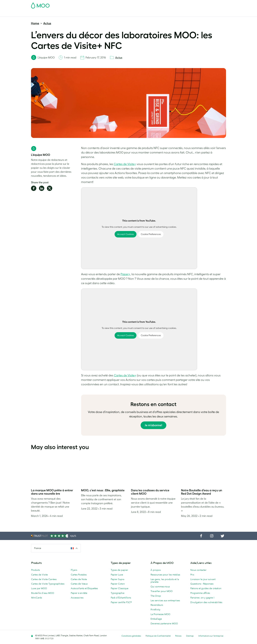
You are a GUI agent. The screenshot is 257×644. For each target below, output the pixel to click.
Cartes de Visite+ (125, 164)
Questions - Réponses (202, 584)
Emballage (156, 619)
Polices (178, 636)
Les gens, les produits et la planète (165, 581)
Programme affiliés (200, 593)
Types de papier (119, 570)
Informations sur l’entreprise (211, 636)
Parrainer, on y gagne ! (202, 598)
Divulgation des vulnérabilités (206, 602)
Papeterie (122, 14)
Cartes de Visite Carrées (44, 579)
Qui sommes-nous (160, 587)
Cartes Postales (61, 14)
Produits (35, 570)
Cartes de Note (79, 579)
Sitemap (190, 636)
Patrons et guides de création (206, 588)
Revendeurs (157, 605)
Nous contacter (198, 570)
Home (35, 23)
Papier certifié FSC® (121, 602)
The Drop (156, 596)
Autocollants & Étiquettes (88, 14)
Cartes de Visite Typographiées (48, 584)
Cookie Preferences (151, 234)
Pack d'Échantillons (156, 4)
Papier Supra (117, 579)
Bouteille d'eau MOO (43, 593)
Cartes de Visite (40, 14)
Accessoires (138, 14)
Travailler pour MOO (162, 591)
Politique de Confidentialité (158, 636)
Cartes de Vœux (79, 584)
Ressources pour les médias (165, 575)
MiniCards (37, 598)
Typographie (118, 593)
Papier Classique (120, 588)
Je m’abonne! (153, 425)
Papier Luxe (117, 575)
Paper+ (125, 274)
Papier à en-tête (79, 593)
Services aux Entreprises (162, 14)
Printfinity (155, 610)
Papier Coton (118, 584)
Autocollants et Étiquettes (84, 588)
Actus (47, 23)
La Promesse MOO (160, 614)
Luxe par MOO (39, 588)
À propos (156, 570)
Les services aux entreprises (165, 600)
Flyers (109, 14)
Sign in (185, 4)
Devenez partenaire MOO (164, 623)
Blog (182, 14)
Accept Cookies (126, 234)
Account (174, 4)
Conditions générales (131, 636)
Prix (192, 575)
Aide (191, 14)
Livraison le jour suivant (203, 579)
